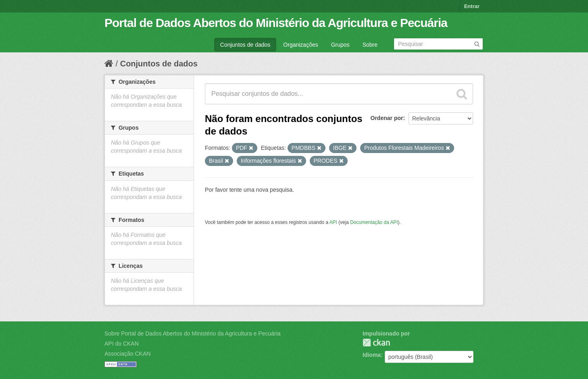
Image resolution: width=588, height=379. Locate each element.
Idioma (372, 355)
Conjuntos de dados (245, 45)
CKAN (376, 343)
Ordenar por (387, 118)
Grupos (340, 45)
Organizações (300, 45)
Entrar (472, 6)
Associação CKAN (127, 354)
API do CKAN (122, 344)
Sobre (370, 45)
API (333, 222)
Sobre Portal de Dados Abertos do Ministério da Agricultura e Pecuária (193, 333)
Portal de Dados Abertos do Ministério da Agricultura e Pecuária (276, 23)
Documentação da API (374, 222)
